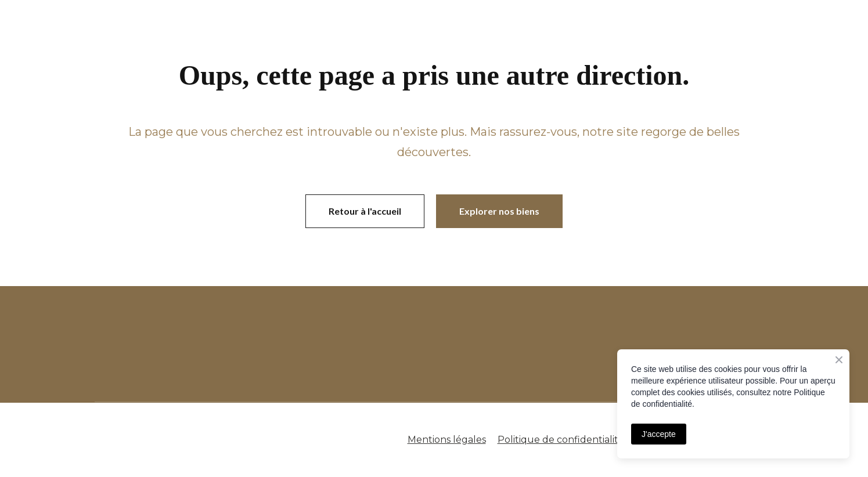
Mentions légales (447, 440)
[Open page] (289, 344)
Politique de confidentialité (561, 440)
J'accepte (659, 434)
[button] (365, 211)
